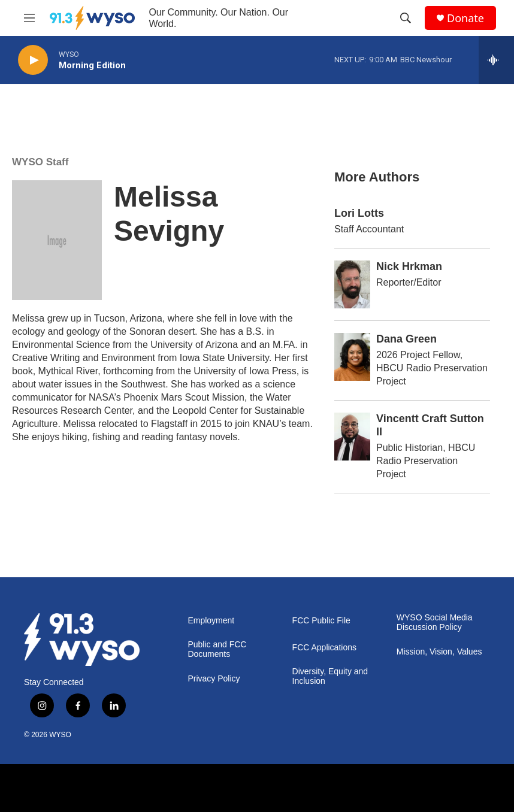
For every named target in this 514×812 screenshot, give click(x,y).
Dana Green (406, 339)
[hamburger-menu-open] (29, 18)
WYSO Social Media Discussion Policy (435, 622)
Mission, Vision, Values (439, 652)
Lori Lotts (359, 213)
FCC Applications (324, 648)
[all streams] (496, 60)
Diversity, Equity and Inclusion (330, 676)
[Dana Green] (352, 357)
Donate (465, 18)
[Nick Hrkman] (352, 284)
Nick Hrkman (409, 266)
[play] (33, 60)
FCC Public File (321, 621)
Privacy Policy (214, 679)
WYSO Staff (40, 162)
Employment (211, 621)
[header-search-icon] (406, 18)
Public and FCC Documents (217, 649)
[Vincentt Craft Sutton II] (352, 437)
